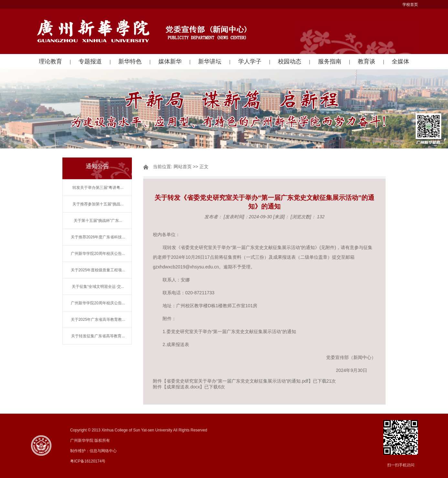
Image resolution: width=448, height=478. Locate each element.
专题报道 (90, 61)
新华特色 (130, 61)
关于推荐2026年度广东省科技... (98, 237)
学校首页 (410, 5)
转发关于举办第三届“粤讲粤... (98, 188)
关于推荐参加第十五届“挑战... (98, 204)
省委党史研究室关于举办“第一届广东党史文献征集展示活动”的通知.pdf (237, 381)
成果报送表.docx (183, 387)
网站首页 (183, 167)
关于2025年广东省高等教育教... (98, 320)
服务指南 (330, 61)
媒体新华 (170, 61)
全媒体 (400, 61)
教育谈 (367, 61)
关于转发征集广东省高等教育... (98, 336)
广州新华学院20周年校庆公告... (98, 254)
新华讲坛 (210, 61)
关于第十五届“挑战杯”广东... (98, 221)
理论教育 (50, 61)
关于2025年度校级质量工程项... (98, 270)
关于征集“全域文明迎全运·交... (98, 287)
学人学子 (250, 61)
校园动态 (290, 61)
